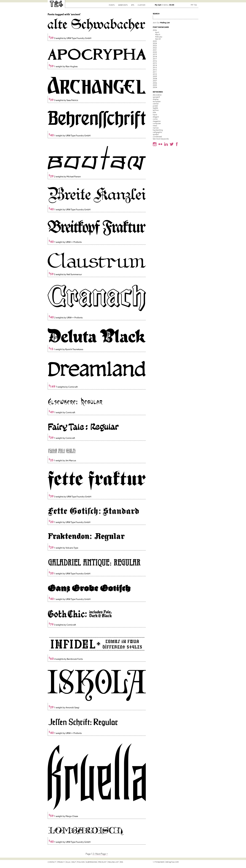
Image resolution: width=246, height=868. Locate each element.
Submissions (91, 862)
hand (155, 115)
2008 (155, 79)
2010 (155, 74)
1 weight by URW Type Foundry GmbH (70, 136)
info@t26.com (172, 862)
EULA (68, 862)
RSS (122, 862)
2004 (155, 87)
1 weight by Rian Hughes (63, 67)
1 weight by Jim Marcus (62, 461)
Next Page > (102, 854)
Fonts (112, 5)
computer (157, 123)
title (154, 112)
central (156, 104)
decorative (157, 95)
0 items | (164, 5)
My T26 (194, 5)
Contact (52, 862)
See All (158, 39)
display (156, 99)
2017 (155, 59)
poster (155, 106)
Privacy (61, 862)
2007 (155, 81)
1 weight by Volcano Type (63, 548)
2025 (155, 41)
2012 (155, 70)
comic (155, 119)
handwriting (158, 130)
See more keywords (161, 139)
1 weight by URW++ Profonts (65, 242)
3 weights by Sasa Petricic (63, 100)
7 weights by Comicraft (63, 387)
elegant (156, 117)
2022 (155, 48)
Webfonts (123, 5)
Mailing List (113, 862)
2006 (155, 83)
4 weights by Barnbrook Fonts (66, 659)
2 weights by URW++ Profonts (66, 318)
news (155, 126)
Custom (141, 5)
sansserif (156, 97)
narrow (156, 128)
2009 (155, 76)
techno (156, 110)
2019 (155, 54)
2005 (155, 85)
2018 (155, 57)
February (159, 37)
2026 (155, 30)
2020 (155, 52)
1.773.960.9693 (159, 862)
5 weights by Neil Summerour (65, 274)
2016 (155, 61)
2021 (155, 50)
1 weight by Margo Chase (63, 816)
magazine (157, 121)
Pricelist (102, 862)
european (157, 101)
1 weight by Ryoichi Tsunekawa (66, 349)
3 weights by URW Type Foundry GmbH (70, 38)
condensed (157, 137)
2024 (155, 43)
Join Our (161, 23)
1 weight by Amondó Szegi (64, 708)
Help (74, 862)
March (158, 35)
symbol (156, 134)
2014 (155, 65)
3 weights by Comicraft (62, 625)
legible (155, 108)
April (157, 32)
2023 (155, 46)
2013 (155, 68)
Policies (81, 862)
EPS (133, 5)
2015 (155, 63)
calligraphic (158, 132)
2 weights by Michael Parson (65, 177)
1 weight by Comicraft (62, 412)
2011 (155, 72)
